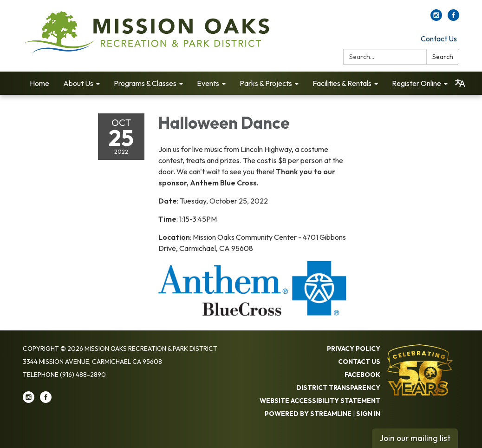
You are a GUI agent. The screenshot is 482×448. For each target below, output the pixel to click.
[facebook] (453, 18)
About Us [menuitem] (78, 83)
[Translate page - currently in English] (460, 83)
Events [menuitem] (208, 83)
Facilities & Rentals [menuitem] (342, 83)
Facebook (362, 375)
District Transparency (338, 388)
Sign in (368, 414)
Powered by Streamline (308, 414)
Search (443, 57)
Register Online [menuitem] (417, 83)
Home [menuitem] (39, 83)
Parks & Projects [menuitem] (266, 83)
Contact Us (439, 39)
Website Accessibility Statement (320, 401)
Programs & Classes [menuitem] (145, 83)
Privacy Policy (354, 349)
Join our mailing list (415, 438)
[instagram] (436, 18)
